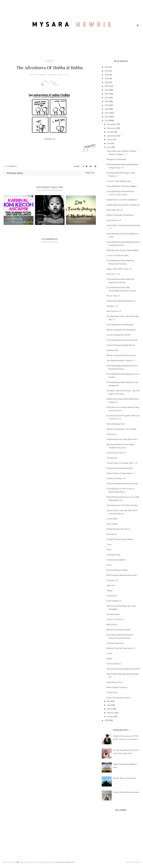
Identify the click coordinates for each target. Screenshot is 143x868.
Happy (109, 658)
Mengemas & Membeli (116, 159)
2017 (107, 94)
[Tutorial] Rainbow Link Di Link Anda (122, 340)
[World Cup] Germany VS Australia (121, 429)
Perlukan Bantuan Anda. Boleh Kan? (122, 439)
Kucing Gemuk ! (113, 614)
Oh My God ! (112, 692)
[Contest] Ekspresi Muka (117, 570)
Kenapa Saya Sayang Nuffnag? (120, 468)
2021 (107, 78)
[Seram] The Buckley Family (118, 630)
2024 (107, 75)
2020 (107, 82)
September (112, 136)
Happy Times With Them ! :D (119, 269)
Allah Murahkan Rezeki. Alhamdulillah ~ (123, 250)
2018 (107, 90)
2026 (107, 67)
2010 (107, 120)
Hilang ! (110, 590)
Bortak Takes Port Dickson (125, 778)
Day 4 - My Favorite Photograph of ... (80, 220)
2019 (107, 86)
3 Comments (11, 166)
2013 (107, 109)
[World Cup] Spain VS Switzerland (121, 330)
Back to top (133, 862)
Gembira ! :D (112, 306)
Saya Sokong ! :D (114, 220)
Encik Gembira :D (114, 601)
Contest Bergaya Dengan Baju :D (121, 345)
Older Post (90, 173)
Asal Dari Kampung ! (115, 643)
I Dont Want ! (112, 519)
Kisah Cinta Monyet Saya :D (119, 698)
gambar (50, 60)
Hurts (109, 565)
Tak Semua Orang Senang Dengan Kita (123, 669)
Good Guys (111, 434)
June (109, 147)
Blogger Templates (65, 862)
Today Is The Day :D (115, 619)
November (111, 128)
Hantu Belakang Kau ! (116, 424)
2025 (107, 71)
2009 (107, 720)
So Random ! (112, 596)
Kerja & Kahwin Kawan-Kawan (126, 792)
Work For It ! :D (113, 274)
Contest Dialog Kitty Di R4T (119, 335)
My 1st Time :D (113, 296)
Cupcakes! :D (112, 580)
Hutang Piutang (113, 555)
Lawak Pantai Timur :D (116, 453)
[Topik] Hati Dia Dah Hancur (118, 529)
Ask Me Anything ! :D (116, 478)
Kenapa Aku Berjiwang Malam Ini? (121, 301)
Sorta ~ (110, 549)
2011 (107, 117)
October (111, 132)
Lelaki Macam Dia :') (115, 682)
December (111, 124)
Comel (109, 653)
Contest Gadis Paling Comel (119, 181)
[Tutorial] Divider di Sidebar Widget (122, 186)
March (110, 709)
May (109, 701)
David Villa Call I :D (115, 210)
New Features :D (114, 311)
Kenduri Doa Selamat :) (116, 560)
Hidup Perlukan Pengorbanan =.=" (121, 473)
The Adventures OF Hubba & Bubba (122, 505)
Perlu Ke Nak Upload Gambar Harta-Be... (49, 220)
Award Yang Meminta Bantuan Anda (122, 483)
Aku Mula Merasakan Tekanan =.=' (121, 360)
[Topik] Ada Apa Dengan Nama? (120, 539)
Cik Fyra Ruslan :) (114, 664)
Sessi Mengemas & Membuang (120, 325)
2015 (107, 101)
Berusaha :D (112, 534)
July (109, 143)
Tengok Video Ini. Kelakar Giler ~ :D (122, 463)
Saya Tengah (112, 524)
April (109, 705)
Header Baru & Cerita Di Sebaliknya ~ (122, 200)
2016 (107, 98)
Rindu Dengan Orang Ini (117, 687)
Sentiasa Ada (112, 350)
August (110, 139)
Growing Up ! (112, 458)
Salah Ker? (111, 585)
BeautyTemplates (30, 862)
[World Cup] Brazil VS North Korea (121, 355)
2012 (107, 113)
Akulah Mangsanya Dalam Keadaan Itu (123, 205)
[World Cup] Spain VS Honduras (120, 215)
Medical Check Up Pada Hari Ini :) (121, 648)
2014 (107, 105)
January (110, 716)
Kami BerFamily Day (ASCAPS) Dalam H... (17, 220)
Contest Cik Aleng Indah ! (118, 255)
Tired (109, 544)
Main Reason (112, 624)
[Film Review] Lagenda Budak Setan (122, 575)
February (111, 713)
